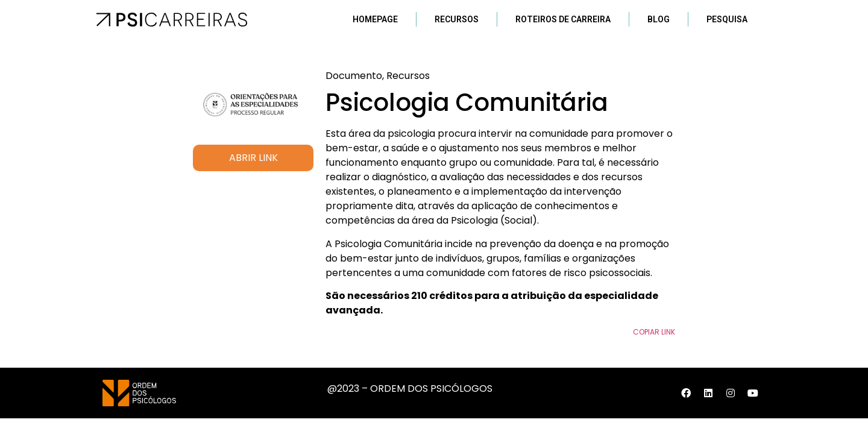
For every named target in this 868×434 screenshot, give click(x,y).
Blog (659, 19)
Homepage (375, 19)
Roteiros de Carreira (563, 19)
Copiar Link (654, 332)
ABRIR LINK (253, 158)
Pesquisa (727, 19)
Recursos (457, 19)
